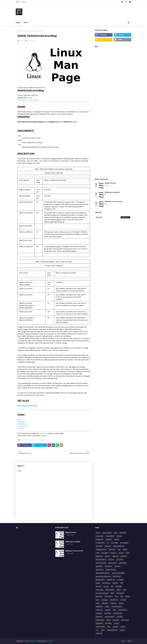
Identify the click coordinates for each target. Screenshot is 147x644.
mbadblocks (114, 600)
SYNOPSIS (21, 422)
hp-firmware (106, 583)
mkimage (113, 603)
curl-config (114, 543)
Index (19, 100)
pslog (108, 620)
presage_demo (110, 617)
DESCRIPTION (22, 426)
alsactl (98, 533)
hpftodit (115, 583)
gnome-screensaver (118, 573)
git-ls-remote (113, 563)
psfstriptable (100, 620)
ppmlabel (99, 613)
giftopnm (115, 556)
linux (31, 440)
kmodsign (119, 586)
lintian (119, 590)
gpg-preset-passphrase (103, 576)
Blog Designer (32, 641)
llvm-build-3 (120, 593)
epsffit (125, 550)
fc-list (98, 553)
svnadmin (108, 623)
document (25, 440)
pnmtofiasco (123, 610)
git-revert (117, 566)
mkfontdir (105, 603)
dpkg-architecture (119, 546)
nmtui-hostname (117, 607)
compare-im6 (100, 543)
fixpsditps (105, 553)
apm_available (107, 533)
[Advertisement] (113, 112)
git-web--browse (111, 570)
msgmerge (99, 607)
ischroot (99, 586)
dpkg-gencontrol (101, 550)
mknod (121, 603)
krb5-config (99, 590)
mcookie (123, 600)
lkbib (112, 593)
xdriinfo (122, 630)
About (24, 2)
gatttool (107, 556)
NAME (20, 419)
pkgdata (108, 610)
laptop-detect (110, 590)
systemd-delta (100, 627)
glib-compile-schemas (103, 573)
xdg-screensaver (112, 630)
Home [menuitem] (18, 23)
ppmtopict (99, 617)
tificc (109, 627)
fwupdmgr (99, 556)
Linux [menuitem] (26, 23)
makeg (127, 597)
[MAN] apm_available (112, 192)
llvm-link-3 (99, 597)
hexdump (120, 580)
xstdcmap (99, 633)
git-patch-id (108, 566)
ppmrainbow (118, 613)
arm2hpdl (123, 533)
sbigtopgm (99, 623)
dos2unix (108, 546)
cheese (117, 539)
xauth (103, 630)
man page (23, 31)
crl (108, 543)
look (117, 597)
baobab (119, 536)
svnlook (116, 623)
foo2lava (113, 553)
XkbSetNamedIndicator (26, 406)
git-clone (111, 560)
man (35, 440)
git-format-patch (101, 563)
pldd (115, 610)
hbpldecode (111, 580)
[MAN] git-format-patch (114, 201)
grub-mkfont (117, 576)
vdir (97, 630)
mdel (98, 603)
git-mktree (99, 566)
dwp (119, 550)
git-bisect (124, 556)
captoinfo (109, 539)
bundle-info (100, 539)
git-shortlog (100, 570)
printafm (120, 617)
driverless (112, 550)
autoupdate (100, 536)
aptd (116, 533)
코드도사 (22, 41)
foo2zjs (121, 553)
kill (112, 586)
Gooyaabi (50, 641)
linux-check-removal (102, 593)
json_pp (106, 586)
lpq (122, 597)
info (122, 583)
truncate (115, 627)
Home (18, 2)
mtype (107, 607)
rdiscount (116, 620)
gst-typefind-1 (100, 580)
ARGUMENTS (22, 424)
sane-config (125, 620)
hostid (98, 583)
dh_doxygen (124, 543)
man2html (43, 433)
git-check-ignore (101, 560)
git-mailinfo (123, 563)
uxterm (123, 627)
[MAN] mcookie (110, 183)
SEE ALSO (21, 429)
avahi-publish (110, 536)
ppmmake (108, 613)
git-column (120, 560)
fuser (128, 553)
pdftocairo (99, 610)
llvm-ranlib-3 (109, 597)
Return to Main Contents (30, 100)
